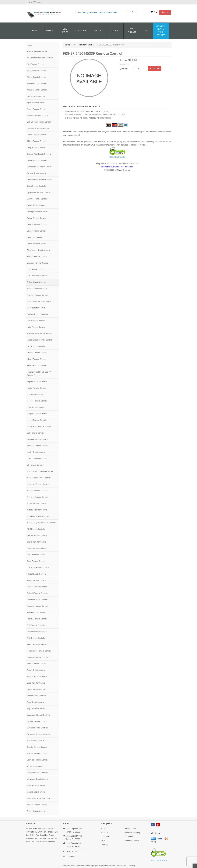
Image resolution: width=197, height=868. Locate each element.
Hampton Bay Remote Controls (39, 334)
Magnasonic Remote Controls (39, 478)
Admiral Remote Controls (37, 51)
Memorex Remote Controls (38, 497)
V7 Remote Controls (35, 766)
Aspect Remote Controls (37, 109)
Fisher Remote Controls (37, 282)
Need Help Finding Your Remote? (161, 31)
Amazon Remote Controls (37, 90)
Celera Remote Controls (37, 135)
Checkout (165, 12)
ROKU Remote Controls (37, 645)
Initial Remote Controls (36, 407)
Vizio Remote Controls (36, 792)
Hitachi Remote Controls (37, 359)
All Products (129, 837)
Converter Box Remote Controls (40, 167)
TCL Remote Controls (36, 741)
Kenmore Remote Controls (38, 439)
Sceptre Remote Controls (37, 677)
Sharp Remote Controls (36, 696)
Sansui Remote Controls (37, 664)
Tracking (115, 31)
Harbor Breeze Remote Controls (40, 340)
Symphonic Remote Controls (38, 734)
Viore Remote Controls (36, 786)
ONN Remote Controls (36, 555)
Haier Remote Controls (36, 327)
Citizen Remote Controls (37, 141)
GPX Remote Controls (36, 321)
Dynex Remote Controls (37, 244)
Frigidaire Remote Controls (38, 295)
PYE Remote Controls (36, 625)
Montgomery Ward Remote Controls (41, 523)
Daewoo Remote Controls (37, 199)
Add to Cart (155, 68)
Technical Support (132, 841)
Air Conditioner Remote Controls (40, 58)
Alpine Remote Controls (37, 77)
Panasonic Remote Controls (38, 568)
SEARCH (50, 31)
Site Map (132, 866)
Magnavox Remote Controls (38, 484)
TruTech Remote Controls (37, 753)
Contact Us (70, 857)
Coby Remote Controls (36, 148)
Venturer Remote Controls (37, 773)
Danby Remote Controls (37, 205)
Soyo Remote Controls (36, 709)
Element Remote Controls (37, 257)
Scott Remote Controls (36, 683)
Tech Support (132, 31)
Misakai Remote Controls (37, 510)
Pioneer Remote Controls (37, 587)
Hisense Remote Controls (37, 353)
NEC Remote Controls (36, 529)
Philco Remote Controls (36, 574)
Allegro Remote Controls (37, 71)
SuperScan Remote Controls (38, 715)
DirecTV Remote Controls (37, 225)
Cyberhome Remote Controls (39, 192)
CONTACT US (81, 31)
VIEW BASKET (65, 31)
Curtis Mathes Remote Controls (40, 180)
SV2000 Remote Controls (37, 721)
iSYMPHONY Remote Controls (39, 427)
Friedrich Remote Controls (38, 289)
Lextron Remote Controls (37, 459)
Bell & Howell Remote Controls (39, 122)
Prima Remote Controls (36, 612)
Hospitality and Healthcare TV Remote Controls (39, 374)
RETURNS (98, 31)
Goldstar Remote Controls (37, 314)
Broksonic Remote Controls (38, 128)
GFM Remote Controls (36, 308)
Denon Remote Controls (37, 218)
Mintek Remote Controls (37, 503)
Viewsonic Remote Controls (38, 779)
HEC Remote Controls (36, 346)
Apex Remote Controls (36, 103)
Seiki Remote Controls (36, 689)
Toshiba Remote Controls (37, 747)
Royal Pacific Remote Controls (39, 651)
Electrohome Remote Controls (39, 250)
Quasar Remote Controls (37, 632)
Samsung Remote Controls (38, 657)
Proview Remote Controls (37, 619)
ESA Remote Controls (36, 269)
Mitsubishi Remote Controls (38, 516)
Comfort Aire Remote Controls (39, 154)
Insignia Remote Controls (37, 414)
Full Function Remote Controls (39, 301)
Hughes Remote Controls (37, 382)
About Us (104, 833)
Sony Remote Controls (36, 702)
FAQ (147, 31)
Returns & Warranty (132, 833)
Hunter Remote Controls (37, 388)
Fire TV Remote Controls (37, 276)
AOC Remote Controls (36, 96)
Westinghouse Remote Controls (40, 798)
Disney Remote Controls (37, 231)
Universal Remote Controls (38, 760)
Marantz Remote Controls (37, 491)
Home (35, 31)
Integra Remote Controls (37, 420)
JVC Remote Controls (36, 433)
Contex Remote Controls (37, 160)
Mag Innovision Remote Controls (40, 471)
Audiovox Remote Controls (38, 116)
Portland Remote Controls (37, 600)
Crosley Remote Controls (37, 173)
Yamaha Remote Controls (37, 805)
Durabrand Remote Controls (38, 237)
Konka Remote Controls (37, 452)
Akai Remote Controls (36, 64)
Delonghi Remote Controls (38, 212)
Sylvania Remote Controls (37, 728)
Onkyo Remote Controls (37, 548)
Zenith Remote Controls (37, 811)
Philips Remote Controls (37, 580)
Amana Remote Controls (37, 83)
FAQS (103, 841)
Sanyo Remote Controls (37, 670)
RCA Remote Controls (36, 638)
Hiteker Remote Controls (37, 366)
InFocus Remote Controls (37, 401)
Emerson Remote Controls (38, 263)
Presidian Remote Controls (38, 606)
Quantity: (124, 69)
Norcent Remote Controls (37, 536)
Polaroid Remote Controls (37, 593)
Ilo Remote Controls (35, 394)
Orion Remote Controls (36, 561)
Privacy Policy (130, 829)
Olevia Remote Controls (37, 542)
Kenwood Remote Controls (38, 446)
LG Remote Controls (35, 465)
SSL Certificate (117, 157)
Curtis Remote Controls (36, 186)
